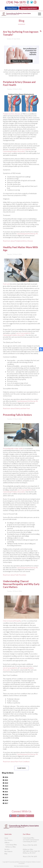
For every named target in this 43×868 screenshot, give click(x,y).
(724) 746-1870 (17, 2)
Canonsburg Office (11, 845)
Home (6, 838)
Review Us (31, 816)
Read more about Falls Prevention (15, 581)
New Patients (8, 851)
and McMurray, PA (31, 239)
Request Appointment (29, 8)
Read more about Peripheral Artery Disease (18, 247)
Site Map (16, 866)
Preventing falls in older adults (13, 454)
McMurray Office (11, 847)
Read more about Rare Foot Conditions (16, 767)
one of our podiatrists (24, 155)
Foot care (6, 290)
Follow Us (22, 816)
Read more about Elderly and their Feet (16, 414)
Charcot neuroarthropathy (12, 627)
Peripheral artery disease (12, 120)
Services (7, 849)
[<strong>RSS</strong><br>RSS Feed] (41, 37)
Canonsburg (21, 239)
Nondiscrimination (24, 866)
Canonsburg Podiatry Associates (14, 157)
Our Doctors (8, 840)
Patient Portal (12, 8)
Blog (6, 854)
